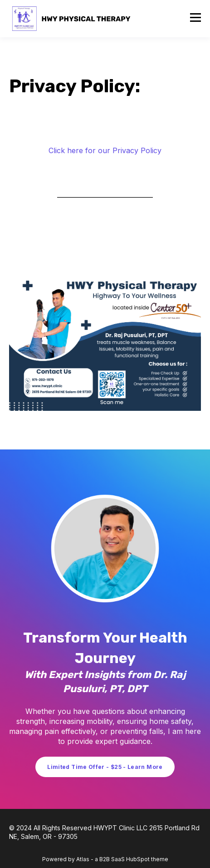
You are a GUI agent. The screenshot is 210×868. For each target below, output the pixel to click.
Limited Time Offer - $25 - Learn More (105, 767)
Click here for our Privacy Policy (105, 150)
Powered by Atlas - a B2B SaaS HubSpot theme (105, 859)
